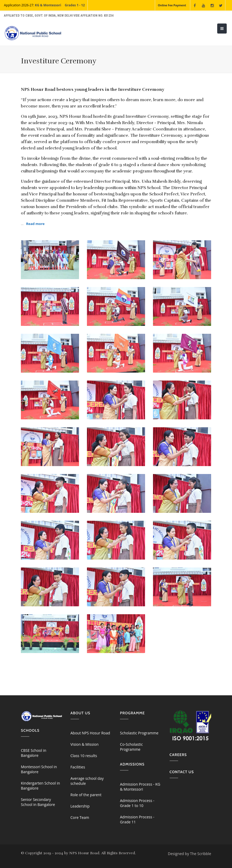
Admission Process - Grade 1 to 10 (137, 803)
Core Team (80, 817)
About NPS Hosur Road (90, 733)
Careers (178, 755)
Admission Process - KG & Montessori (140, 787)
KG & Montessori (48, 5)
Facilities (78, 767)
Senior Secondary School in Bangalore (38, 802)
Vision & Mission (85, 744)
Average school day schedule (87, 781)
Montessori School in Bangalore (39, 769)
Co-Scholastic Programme (131, 747)
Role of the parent (86, 795)
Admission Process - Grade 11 (137, 819)
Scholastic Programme (139, 733)
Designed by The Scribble (189, 854)
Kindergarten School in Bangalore (40, 786)
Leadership (80, 806)
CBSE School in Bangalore (34, 753)
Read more (35, 224)
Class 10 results (84, 756)
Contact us (182, 772)
